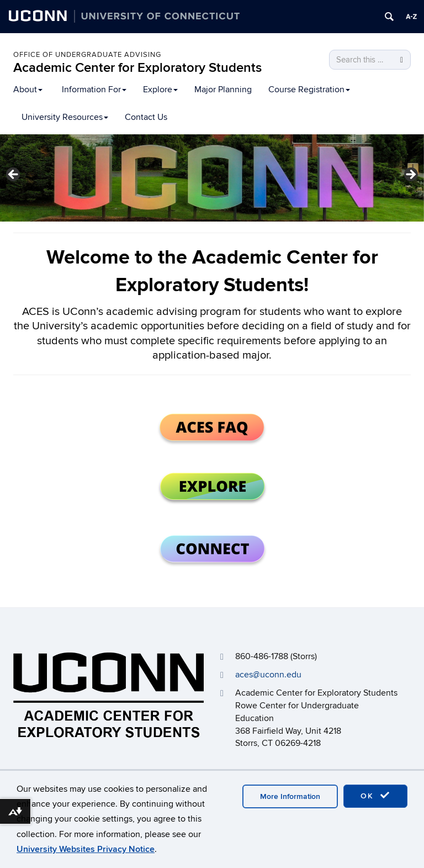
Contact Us (146, 117)
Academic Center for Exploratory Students (137, 68)
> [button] (410, 175)
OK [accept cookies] (375, 796)
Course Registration (309, 90)
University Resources (65, 117)
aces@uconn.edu (268, 675)
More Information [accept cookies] (290, 796)
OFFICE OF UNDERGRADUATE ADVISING (87, 55)
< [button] (14, 175)
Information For (94, 90)
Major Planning (223, 90)
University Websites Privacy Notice (86, 849)
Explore (160, 90)
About (28, 90)
